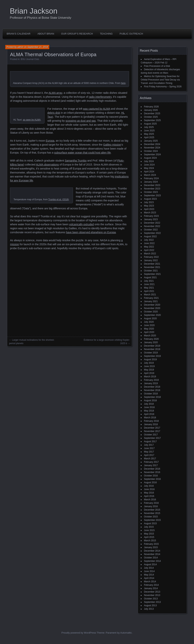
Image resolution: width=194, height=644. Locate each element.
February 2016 (151, 503)
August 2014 (150, 564)
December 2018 (152, 387)
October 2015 (151, 517)
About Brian (46, 34)
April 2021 (149, 291)
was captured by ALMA (96, 109)
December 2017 (152, 428)
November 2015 (152, 513)
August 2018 (150, 400)
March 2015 (150, 541)
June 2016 (149, 489)
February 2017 (151, 462)
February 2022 (151, 257)
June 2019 (149, 366)
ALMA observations (47, 165)
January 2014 (151, 588)
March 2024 (150, 175)
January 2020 (151, 342)
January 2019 (151, 383)
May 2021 (149, 288)
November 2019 (152, 349)
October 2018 (151, 394)
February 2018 (151, 421)
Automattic (126, 633)
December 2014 (152, 551)
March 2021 (150, 295)
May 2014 (149, 575)
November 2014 (152, 554)
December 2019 (152, 346)
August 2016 (150, 482)
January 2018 (151, 424)
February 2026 (151, 107)
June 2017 (149, 448)
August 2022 (150, 236)
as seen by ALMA (32, 120)
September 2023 (152, 195)
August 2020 (150, 318)
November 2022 (152, 226)
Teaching (106, 34)
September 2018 (152, 397)
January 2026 (151, 110)
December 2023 (152, 185)
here (123, 83)
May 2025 (149, 134)
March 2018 (150, 418)
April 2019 (149, 373)
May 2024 (149, 168)
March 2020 (150, 336)
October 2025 (151, 117)
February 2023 (151, 216)
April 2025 (149, 137)
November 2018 (152, 390)
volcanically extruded (81, 224)
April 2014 (149, 578)
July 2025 (149, 127)
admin (21, 47)
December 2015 (152, 510)
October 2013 (151, 599)
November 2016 (152, 472)
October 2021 (151, 271)
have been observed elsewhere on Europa (91, 232)
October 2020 (151, 312)
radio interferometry (100, 97)
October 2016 (151, 476)
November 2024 (152, 148)
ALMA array (55, 93)
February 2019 (151, 380)
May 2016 (149, 493)
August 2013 (150, 605)
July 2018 (149, 404)
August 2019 (150, 359)
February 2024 (151, 178)
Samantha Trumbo (76, 161)
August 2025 (150, 124)
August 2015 (150, 523)
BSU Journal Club (30, 59)
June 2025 (149, 131)
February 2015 (151, 544)
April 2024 (149, 172)
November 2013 (152, 595)
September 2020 (152, 315)
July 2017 (149, 445)
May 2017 (149, 452)
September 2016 (152, 479)
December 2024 (152, 144)
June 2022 (149, 243)
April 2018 (149, 414)
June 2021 (149, 284)
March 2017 (150, 459)
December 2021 (152, 264)
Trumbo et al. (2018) (59, 199)
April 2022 (149, 250)
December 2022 (152, 223)
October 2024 (151, 151)
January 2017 (151, 465)
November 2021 (152, 267)
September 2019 (152, 356)
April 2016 (149, 496)
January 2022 (151, 260)
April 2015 (149, 537)
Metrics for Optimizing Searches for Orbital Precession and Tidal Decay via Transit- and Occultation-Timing (160, 80)
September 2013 (152, 602)
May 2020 (149, 329)
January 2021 (151, 301)
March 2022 (150, 254)
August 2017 (150, 441)
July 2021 (149, 281)
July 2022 (149, 240)
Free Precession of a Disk (157, 66)
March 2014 (150, 582)
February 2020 (151, 339)
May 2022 (149, 247)
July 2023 (149, 202)
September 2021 (152, 274)
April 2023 (149, 209)
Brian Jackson (34, 11)
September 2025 (152, 120)
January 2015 (151, 547)
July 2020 (149, 322)
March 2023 (150, 213)
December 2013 (152, 592)
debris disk (54, 113)
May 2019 (149, 370)
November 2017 (152, 431)
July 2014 (149, 568)
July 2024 (149, 161)
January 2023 (151, 219)
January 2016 (151, 506)
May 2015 (149, 534)
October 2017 (151, 435)
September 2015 (152, 520)
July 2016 (149, 486)
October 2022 (151, 230)
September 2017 (152, 438)
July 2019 (149, 363)
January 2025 (151, 141)
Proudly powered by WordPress (79, 633)
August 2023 (150, 199)
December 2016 (152, 469)
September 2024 (152, 154)
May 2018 (149, 411)
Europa (50, 141)
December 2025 (152, 114)
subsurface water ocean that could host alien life (83, 153)
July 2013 (149, 609)
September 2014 (152, 561)
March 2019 (150, 377)
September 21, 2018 (38, 47)
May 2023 (149, 206)
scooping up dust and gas (81, 121)
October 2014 (151, 558)
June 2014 (149, 571)
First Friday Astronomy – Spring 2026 (163, 87)
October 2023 (151, 192)
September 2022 (152, 233)
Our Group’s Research (77, 34)
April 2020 (149, 332)
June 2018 (149, 407)
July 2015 (149, 527)
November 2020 (152, 308)
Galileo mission (112, 145)
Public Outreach (131, 34)
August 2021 (150, 277)
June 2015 (149, 530)
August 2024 (150, 158)
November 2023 (152, 189)
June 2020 (149, 325)
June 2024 (149, 165)
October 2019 (151, 353)
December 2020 (152, 305)
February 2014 (151, 585)
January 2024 (151, 182)
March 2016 (150, 500)
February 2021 (151, 298)
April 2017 (149, 455)
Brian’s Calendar (19, 34)
